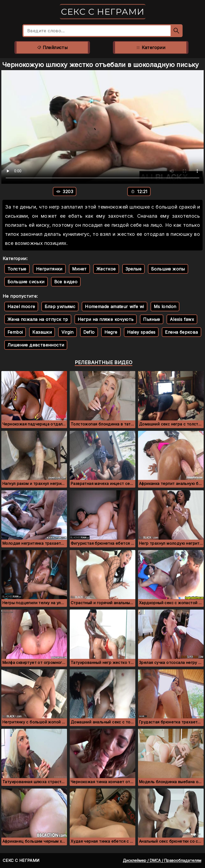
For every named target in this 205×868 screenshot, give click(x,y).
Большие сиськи (26, 282)
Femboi (15, 332)
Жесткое (106, 269)
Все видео (66, 282)
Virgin (67, 332)
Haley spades (141, 332)
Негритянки (49, 269)
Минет (79, 269)
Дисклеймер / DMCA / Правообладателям (162, 860)
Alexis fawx (182, 319)
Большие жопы (168, 269)
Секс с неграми (103, 12)
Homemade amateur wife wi (115, 306)
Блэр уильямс (60, 306)
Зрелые (133, 269)
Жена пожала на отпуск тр (38, 319)
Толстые (17, 269)
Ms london (165, 306)
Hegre (111, 332)
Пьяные (151, 319)
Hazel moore (21, 306)
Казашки (42, 332)
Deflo (89, 332)
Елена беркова (181, 332)
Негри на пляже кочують (106, 319)
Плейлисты (52, 47)
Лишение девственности (36, 345)
